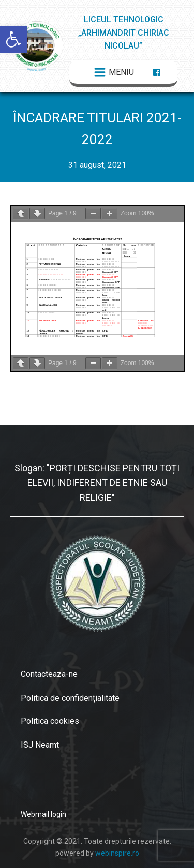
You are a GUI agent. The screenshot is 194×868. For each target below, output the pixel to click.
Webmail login (43, 814)
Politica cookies (50, 721)
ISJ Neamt (40, 745)
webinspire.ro (117, 853)
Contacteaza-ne (49, 674)
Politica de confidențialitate (70, 698)
